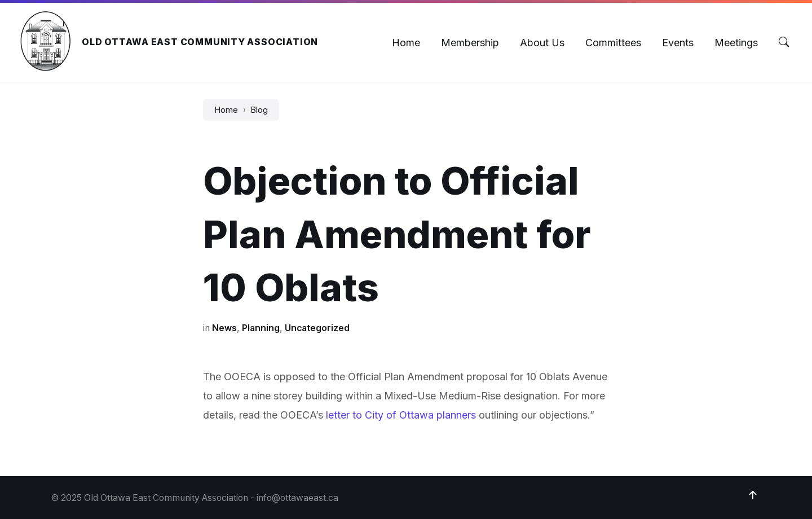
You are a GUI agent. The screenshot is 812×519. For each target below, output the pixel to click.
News (224, 328)
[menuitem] (406, 43)
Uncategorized (317, 328)
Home (226, 110)
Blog (259, 110)
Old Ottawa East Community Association (200, 42)
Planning (261, 328)
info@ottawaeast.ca (297, 498)
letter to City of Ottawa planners (401, 415)
